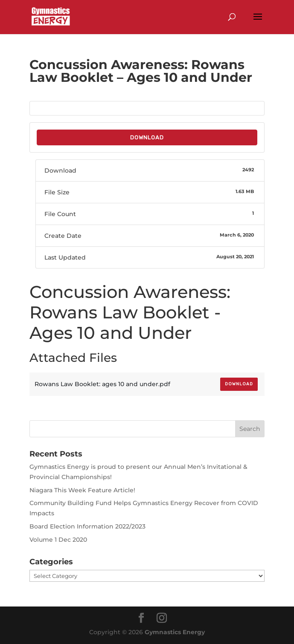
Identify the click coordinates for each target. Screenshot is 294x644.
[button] (258, 22)
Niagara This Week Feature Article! (82, 490)
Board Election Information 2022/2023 (87, 526)
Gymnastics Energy (175, 632)
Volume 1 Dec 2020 (58, 540)
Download (147, 137)
